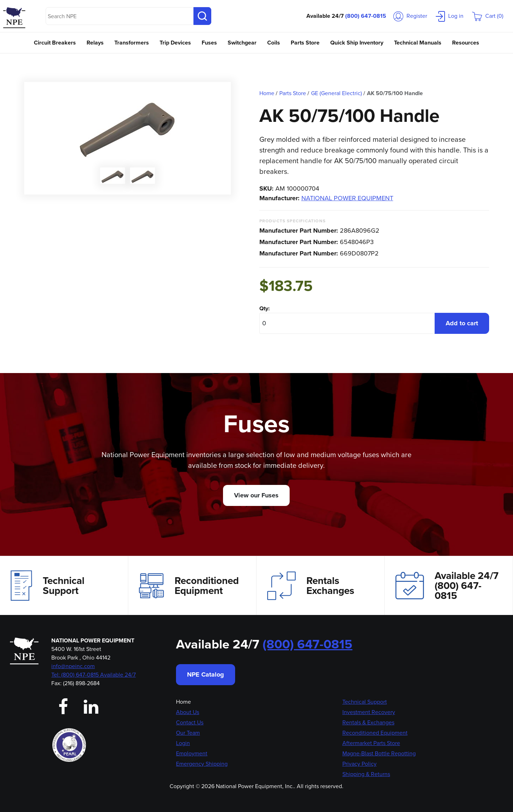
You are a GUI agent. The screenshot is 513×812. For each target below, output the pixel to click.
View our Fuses (256, 495)
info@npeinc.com (73, 666)
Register (410, 16)
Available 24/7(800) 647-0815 (447, 586)
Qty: (265, 308)
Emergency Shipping (202, 764)
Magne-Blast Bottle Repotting (379, 753)
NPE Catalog (206, 674)
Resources (466, 43)
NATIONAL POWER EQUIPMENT (347, 198)
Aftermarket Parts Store (371, 743)
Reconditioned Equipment (189, 586)
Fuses (209, 43)
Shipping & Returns (366, 774)
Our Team (188, 733)
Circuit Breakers (55, 43)
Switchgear (242, 43)
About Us (188, 712)
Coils (274, 43)
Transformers (132, 43)
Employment (192, 753)
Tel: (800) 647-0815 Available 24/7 (94, 675)
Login (183, 743)
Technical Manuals (418, 43)
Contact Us (190, 722)
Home (183, 702)
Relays (95, 43)
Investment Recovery (369, 712)
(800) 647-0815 (366, 16)
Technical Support (48, 585)
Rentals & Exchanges (368, 722)
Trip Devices (175, 43)
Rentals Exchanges (311, 586)
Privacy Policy (359, 764)
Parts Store (305, 43)
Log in (450, 16)
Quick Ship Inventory (357, 43)
